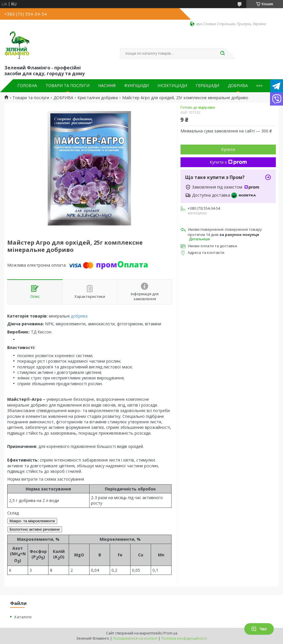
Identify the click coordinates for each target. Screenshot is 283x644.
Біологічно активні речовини (35, 529)
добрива (79, 316)
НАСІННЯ (107, 86)
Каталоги (23, 617)
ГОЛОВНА (27, 86)
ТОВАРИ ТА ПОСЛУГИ (68, 86)
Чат (259, 629)
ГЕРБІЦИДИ (207, 86)
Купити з (228, 162)
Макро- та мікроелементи (32, 521)
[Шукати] (222, 53)
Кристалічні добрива (98, 98)
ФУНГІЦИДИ (136, 86)
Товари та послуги (31, 98)
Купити (228, 149)
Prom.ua (170, 633)
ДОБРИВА (238, 86)
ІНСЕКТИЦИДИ (172, 86)
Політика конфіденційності (184, 638)
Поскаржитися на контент (135, 638)
